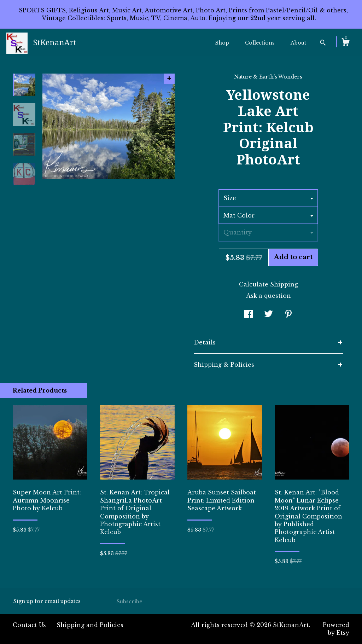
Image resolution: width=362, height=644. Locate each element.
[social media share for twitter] (268, 315)
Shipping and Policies (90, 625)
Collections (260, 43)
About (298, 43)
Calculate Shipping (268, 284)
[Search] (323, 43)
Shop (222, 43)
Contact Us (29, 625)
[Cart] (345, 43)
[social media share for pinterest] (288, 315)
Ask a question (268, 296)
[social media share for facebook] (249, 315)
